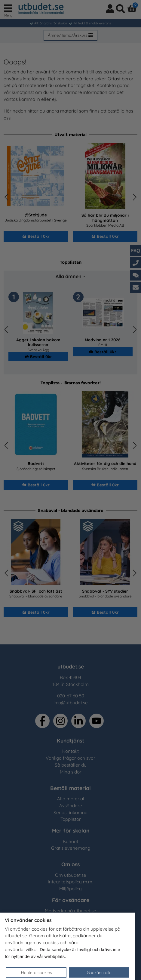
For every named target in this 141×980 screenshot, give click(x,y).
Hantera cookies (36, 972)
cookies (40, 929)
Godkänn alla (99, 972)
